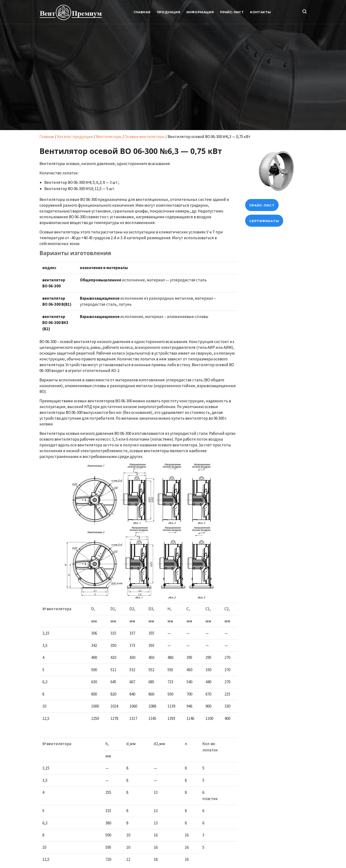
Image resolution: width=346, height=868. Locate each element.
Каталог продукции (75, 137)
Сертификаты (264, 221)
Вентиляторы (109, 137)
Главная (47, 137)
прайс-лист (262, 205)
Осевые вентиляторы (145, 137)
